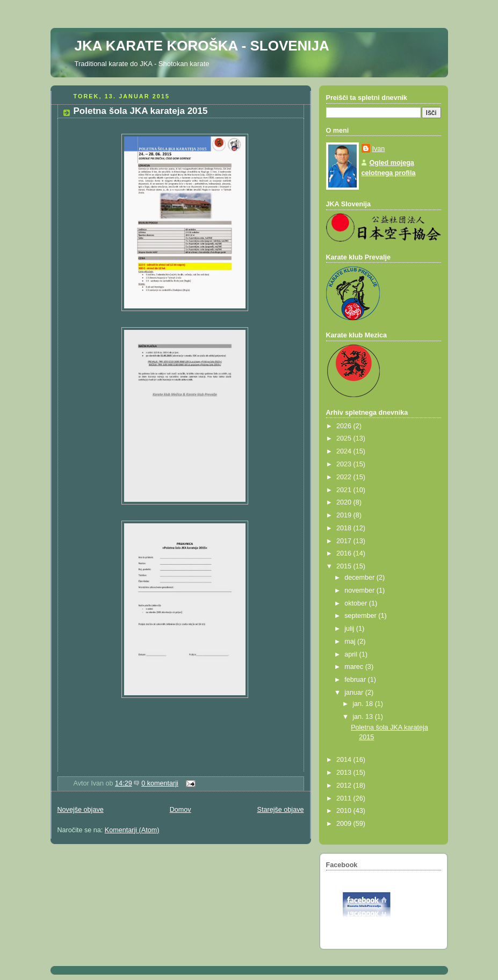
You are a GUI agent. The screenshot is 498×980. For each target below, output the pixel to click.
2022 (345, 477)
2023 (345, 464)
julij (350, 629)
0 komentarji (160, 783)
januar (355, 693)
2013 (345, 773)
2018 (345, 528)
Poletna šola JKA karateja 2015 (141, 111)
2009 (345, 824)
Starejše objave (281, 810)
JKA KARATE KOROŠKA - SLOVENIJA (202, 46)
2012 (345, 786)
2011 (345, 798)
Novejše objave (81, 810)
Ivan (379, 149)
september (361, 616)
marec (355, 667)
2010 (345, 811)
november (360, 590)
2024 (345, 451)
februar (356, 680)
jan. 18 (363, 704)
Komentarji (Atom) (132, 830)
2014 (345, 760)
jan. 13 (363, 717)
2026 (345, 426)
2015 (345, 566)
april (352, 654)
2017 (345, 541)
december (360, 578)
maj (351, 642)
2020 (345, 502)
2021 (345, 490)
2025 (345, 438)
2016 (345, 553)
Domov (181, 810)
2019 (345, 515)
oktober (357, 603)
